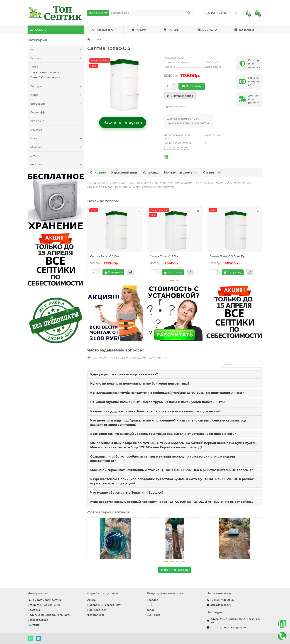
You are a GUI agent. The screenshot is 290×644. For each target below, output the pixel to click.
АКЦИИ (139, 30)
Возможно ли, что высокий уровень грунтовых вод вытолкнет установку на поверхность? (163, 434)
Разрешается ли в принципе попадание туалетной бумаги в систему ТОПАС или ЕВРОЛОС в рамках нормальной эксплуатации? (172, 481)
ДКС (33, 156)
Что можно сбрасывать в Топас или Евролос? (127, 493)
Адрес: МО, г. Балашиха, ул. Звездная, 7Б (235, 621)
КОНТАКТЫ (244, 30)
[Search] (151, 13)
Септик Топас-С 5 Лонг (106, 256)
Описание (98, 173)
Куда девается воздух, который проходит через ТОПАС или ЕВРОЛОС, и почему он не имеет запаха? (172, 502)
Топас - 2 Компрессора (45, 72)
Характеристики (124, 173)
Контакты (34, 625)
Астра (57, 95)
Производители (98, 610)
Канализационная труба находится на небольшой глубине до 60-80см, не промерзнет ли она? (167, 393)
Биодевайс (57, 104)
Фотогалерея (96, 615)
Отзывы (212, 173)
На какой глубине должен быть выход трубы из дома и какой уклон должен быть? (158, 402)
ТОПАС (210, 58)
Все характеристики (177, 147)
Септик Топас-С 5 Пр (164, 256)
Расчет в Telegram (123, 122)
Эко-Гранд (37, 121)
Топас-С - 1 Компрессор (45, 77)
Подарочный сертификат (104, 605)
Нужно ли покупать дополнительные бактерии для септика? (140, 384)
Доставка (34, 610)
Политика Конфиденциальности (49, 615)
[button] (172, 281)
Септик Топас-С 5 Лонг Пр (227, 256)
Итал (57, 138)
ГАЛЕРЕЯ (172, 30)
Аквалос (36, 130)
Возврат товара (38, 620)
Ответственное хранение (44, 605)
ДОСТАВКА (207, 30)
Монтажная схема (181, 173)
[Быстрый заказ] (180, 96)
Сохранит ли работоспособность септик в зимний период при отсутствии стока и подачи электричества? (163, 459)
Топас (57, 67)
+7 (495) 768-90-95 (217, 13)
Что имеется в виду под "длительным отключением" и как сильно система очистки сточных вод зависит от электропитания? (168, 423)
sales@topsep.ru (221, 605)
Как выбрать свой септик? (45, 600)
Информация (38, 593)
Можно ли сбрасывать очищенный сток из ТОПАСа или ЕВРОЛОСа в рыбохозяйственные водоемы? (172, 470)
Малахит (57, 147)
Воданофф (37, 112)
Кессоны (57, 164)
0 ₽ (196, 119)
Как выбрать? (103, 30)
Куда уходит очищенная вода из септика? (124, 374)
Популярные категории (165, 593)
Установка (151, 173)
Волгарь (57, 86)
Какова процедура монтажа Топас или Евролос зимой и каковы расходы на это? (155, 411)
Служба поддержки (103, 593)
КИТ (57, 50)
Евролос (57, 58)
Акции (91, 600)
